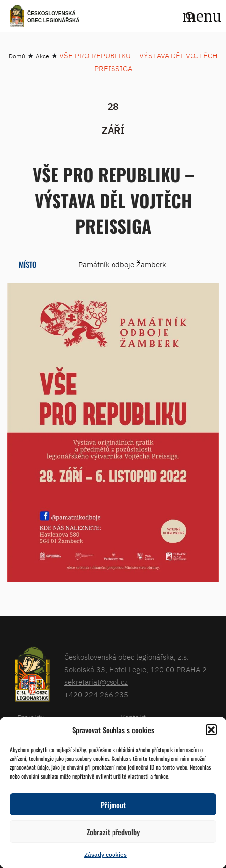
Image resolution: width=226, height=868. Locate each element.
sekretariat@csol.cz (96, 682)
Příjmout (113, 805)
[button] (211, 730)
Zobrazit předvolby (113, 832)
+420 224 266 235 (96, 694)
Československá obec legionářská (54, 17)
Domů (17, 56)
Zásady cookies (106, 854)
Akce (42, 56)
